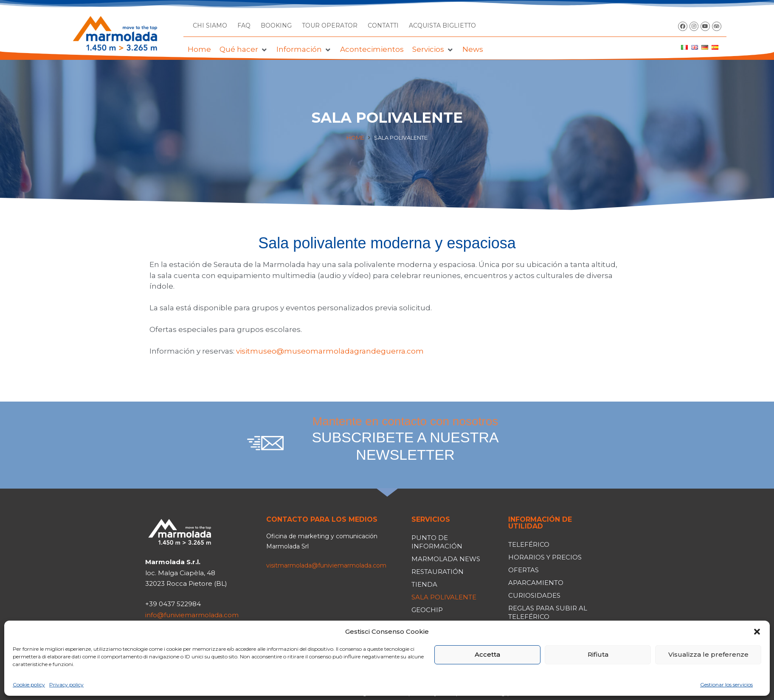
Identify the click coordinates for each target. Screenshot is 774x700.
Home (355, 138)
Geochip (427, 610)
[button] (757, 632)
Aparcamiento (536, 583)
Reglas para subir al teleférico (548, 612)
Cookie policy (29, 685)
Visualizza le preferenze (708, 654)
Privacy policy (66, 685)
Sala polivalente (444, 597)
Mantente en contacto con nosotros (405, 439)
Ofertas (524, 570)
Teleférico (529, 544)
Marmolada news (446, 559)
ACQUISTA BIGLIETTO (442, 25)
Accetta (487, 654)
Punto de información (437, 542)
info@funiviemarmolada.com (192, 615)
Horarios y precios (545, 557)
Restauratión (438, 572)
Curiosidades (534, 595)
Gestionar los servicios (726, 685)
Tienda (424, 584)
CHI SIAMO (210, 25)
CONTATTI (383, 25)
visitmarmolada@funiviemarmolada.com (326, 565)
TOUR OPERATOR (330, 25)
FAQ (244, 25)
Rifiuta (598, 654)
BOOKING (276, 25)
